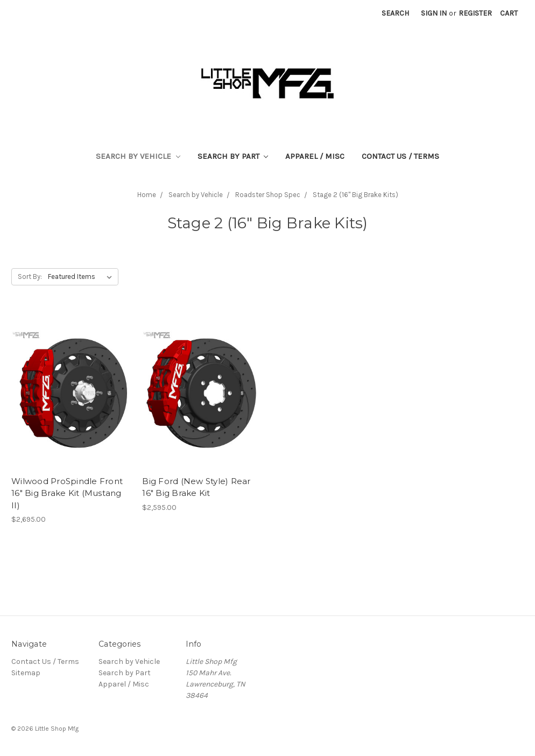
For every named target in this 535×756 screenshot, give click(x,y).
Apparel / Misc (315, 156)
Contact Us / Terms (400, 156)
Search (395, 13)
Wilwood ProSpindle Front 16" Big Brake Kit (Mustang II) (67, 493)
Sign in (434, 13)
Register (475, 13)
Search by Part (233, 156)
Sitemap (26, 673)
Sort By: (30, 276)
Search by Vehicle (138, 156)
